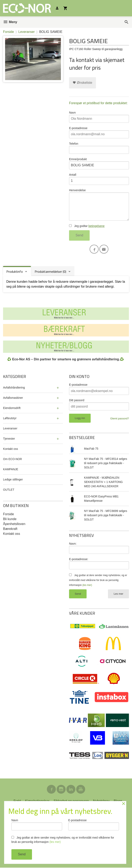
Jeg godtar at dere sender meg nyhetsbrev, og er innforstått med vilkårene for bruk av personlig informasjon (98, 580)
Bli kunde (10, 519)
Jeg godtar (87, 226)
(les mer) (87, 585)
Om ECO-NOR (13, 459)
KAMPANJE (11, 469)
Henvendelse (99, 205)
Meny (10, 22)
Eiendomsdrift (12, 408)
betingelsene (96, 226)
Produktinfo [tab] (15, 272)
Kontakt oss (10, 449)
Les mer (118, 594)
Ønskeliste (82, 83)
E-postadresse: (79, 559)
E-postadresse (99, 132)
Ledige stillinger (13, 480)
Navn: (73, 544)
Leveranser (10, 429)
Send (79, 235)
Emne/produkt (99, 163)
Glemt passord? (120, 419)
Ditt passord (77, 400)
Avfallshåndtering (14, 388)
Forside (8, 32)
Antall (99, 179)
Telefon (99, 148)
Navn (99, 117)
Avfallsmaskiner (13, 398)
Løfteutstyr (10, 418)
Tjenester (9, 439)
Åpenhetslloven (14, 524)
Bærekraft (10, 529)
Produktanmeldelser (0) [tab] (50, 272)
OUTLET (9, 490)
